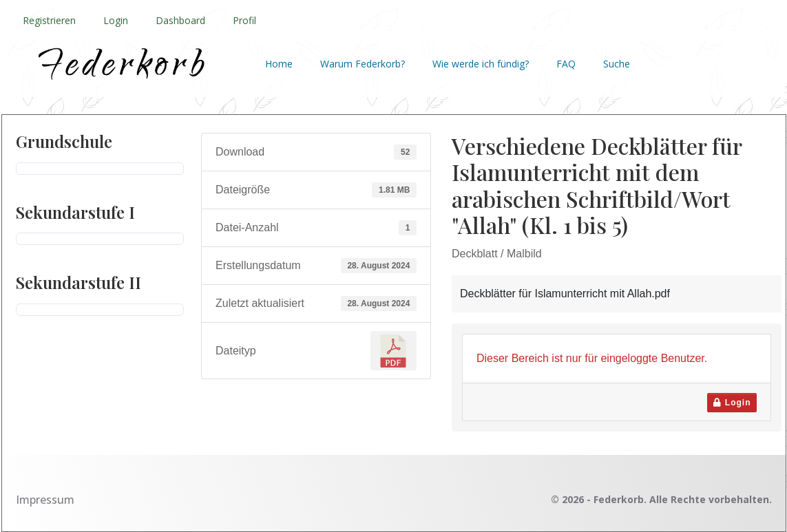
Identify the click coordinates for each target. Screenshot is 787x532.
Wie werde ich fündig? (481, 64)
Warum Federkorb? (363, 64)
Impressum (45, 500)
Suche (617, 64)
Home (279, 64)
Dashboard (180, 20)
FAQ (566, 64)
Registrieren (49, 20)
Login (116, 20)
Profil (244, 20)
